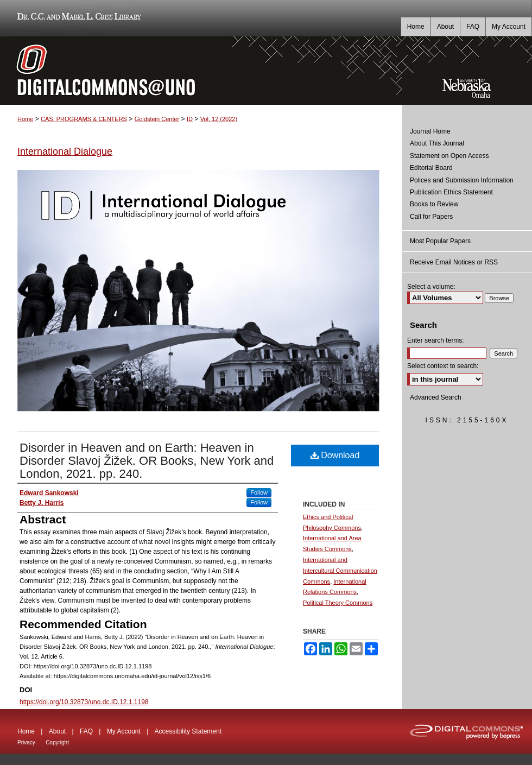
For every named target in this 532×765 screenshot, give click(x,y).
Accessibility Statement (188, 731)
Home (25, 119)
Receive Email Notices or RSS (454, 262)
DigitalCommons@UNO (201, 71)
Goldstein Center (157, 119)
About (57, 731)
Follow (259, 492)
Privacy (26, 742)
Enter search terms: (436, 340)
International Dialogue (65, 151)
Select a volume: (431, 287)
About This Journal (437, 143)
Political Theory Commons (338, 603)
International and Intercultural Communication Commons (340, 571)
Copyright (57, 742)
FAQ (86, 731)
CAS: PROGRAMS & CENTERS (84, 119)
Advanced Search (436, 397)
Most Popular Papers (440, 241)
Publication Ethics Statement (451, 192)
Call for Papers (431, 217)
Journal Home (430, 131)
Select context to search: (443, 366)
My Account (124, 731)
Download (335, 455)
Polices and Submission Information (462, 180)
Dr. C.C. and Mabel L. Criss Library (77, 18)
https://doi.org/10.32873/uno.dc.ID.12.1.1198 (84, 702)
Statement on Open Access (449, 156)
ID (190, 119)
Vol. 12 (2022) (219, 119)
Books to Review (434, 204)
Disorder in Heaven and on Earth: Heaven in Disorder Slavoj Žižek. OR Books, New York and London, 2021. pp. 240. (147, 461)
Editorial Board (431, 168)
